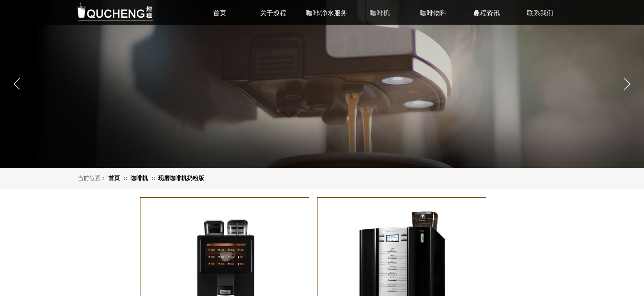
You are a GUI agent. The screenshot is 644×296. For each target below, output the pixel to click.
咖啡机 (139, 178)
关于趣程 (273, 13)
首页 (114, 178)
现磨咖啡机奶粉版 (181, 178)
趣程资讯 (487, 13)
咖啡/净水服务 (327, 13)
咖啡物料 (433, 13)
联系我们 (540, 13)
